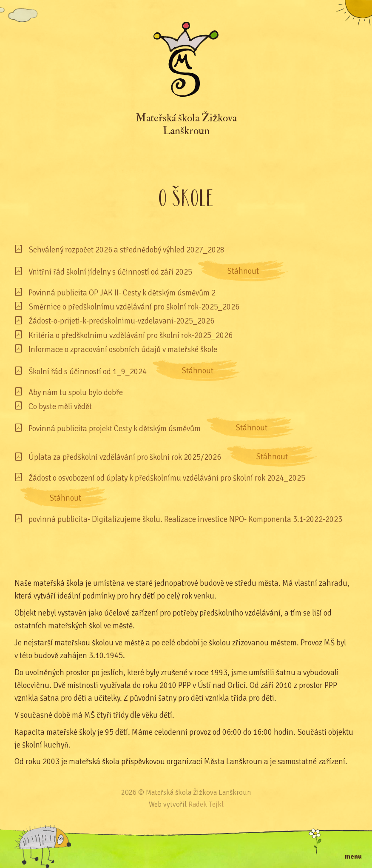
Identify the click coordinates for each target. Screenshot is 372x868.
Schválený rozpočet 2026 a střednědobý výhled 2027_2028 (126, 250)
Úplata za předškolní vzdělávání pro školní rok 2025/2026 (125, 457)
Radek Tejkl (206, 804)
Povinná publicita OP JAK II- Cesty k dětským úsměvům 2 (122, 293)
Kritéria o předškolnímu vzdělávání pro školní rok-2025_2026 (131, 335)
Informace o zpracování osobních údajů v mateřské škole (123, 349)
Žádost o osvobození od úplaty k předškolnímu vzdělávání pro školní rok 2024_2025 (167, 478)
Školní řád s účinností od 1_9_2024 (88, 371)
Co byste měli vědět (60, 406)
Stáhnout (243, 271)
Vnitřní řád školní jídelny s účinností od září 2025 (110, 272)
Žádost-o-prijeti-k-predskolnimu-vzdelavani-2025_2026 (121, 321)
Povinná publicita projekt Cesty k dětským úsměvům (115, 428)
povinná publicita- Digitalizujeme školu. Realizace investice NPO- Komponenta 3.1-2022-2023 (185, 519)
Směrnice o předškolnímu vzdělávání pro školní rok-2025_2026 (134, 307)
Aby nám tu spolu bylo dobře (76, 392)
